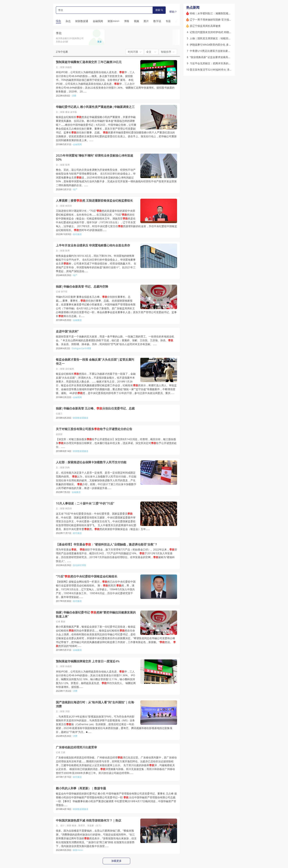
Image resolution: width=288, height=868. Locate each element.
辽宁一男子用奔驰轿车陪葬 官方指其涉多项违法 (217, 20)
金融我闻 (77, 144)
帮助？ (173, 12)
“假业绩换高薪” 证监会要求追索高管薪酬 (213, 57)
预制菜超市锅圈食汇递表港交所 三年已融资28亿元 (89, 62)
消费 (74, 96)
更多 (100, 42)
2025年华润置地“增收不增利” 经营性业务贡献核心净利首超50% (94, 158)
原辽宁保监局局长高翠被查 (205, 26)
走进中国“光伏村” (67, 331)
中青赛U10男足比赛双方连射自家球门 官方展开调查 (219, 51)
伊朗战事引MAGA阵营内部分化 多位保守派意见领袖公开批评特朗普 (228, 45)
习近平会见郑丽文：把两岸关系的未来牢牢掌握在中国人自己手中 (227, 63)
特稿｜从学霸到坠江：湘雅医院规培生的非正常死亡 (219, 13)
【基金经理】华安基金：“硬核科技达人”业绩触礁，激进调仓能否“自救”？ (107, 544)
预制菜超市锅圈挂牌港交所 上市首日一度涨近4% (88, 661)
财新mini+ (78, 850)
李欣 (59, 33)
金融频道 (77, 320)
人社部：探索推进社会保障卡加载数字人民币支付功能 (91, 462)
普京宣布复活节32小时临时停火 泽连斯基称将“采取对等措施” (225, 70)
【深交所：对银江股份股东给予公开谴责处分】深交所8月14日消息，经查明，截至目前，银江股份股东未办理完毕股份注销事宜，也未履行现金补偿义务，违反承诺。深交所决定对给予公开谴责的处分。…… (116, 443)
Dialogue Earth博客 (82, 348)
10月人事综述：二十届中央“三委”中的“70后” (85, 503)
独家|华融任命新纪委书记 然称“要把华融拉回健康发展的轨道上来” (96, 614)
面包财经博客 (80, 565)
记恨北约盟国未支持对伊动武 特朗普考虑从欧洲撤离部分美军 (225, 32)
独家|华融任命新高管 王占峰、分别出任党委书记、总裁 (95, 408)
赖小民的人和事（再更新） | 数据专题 (81, 788)
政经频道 (77, 234)
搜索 (159, 10)
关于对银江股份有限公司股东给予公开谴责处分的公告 (94, 429)
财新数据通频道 (81, 418)
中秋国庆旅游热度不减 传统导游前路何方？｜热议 (89, 820)
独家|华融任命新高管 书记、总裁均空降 (82, 287)
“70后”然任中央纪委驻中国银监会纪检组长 (87, 576)
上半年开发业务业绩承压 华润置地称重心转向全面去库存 (93, 245)
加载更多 (116, 861)
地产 (75, 189)
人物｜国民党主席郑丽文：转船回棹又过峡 (214, 38)
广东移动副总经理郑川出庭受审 (76, 747)
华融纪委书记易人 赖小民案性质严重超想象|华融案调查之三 (95, 107)
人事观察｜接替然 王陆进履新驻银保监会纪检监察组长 (94, 201)
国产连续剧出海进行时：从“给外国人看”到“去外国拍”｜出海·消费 (95, 704)
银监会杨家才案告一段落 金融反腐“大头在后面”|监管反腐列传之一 (95, 362)
